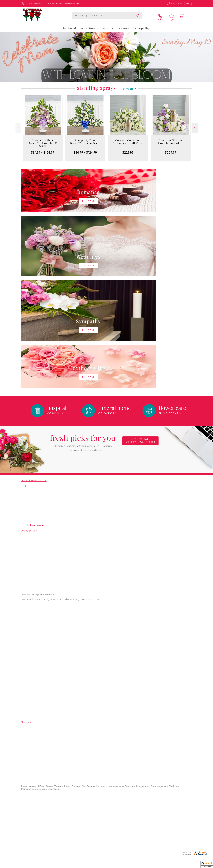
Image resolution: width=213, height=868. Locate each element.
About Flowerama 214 (34, 367)
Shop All (128, 86)
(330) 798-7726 (34, 3)
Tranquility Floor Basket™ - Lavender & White (43, 141)
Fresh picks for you (83, 329)
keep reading (37, 411)
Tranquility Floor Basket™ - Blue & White (85, 139)
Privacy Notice (148, 865)
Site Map (185, 865)
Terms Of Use (132, 865)
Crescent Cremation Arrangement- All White (128, 139)
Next (195, 126)
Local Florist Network (168, 865)
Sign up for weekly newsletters (140, 327)
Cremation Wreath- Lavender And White (171, 139)
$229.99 (128, 150)
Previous (18, 126)
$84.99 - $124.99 (43, 150)
